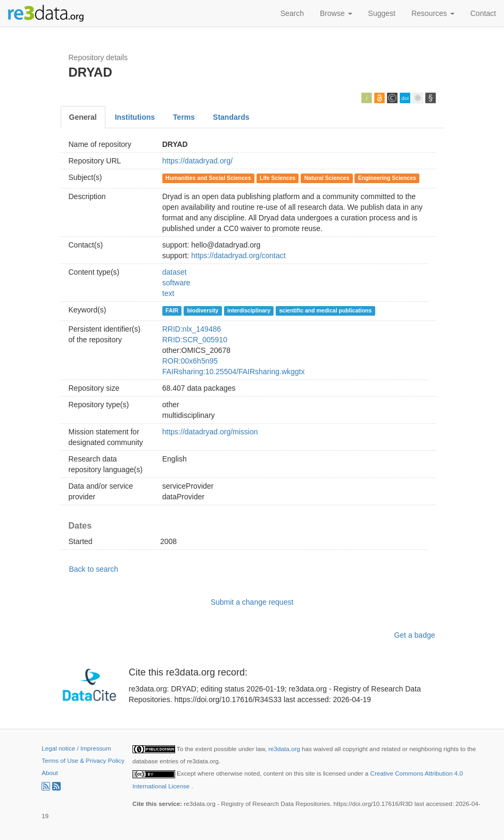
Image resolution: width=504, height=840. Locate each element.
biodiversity (203, 310)
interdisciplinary (249, 310)
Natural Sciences (327, 178)
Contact (483, 13)
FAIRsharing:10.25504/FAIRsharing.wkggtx (234, 372)
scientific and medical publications (325, 310)
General (83, 117)
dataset (175, 272)
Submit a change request (252, 602)
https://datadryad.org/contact (238, 256)
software (176, 283)
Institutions (135, 117)
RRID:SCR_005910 (195, 340)
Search (292, 13)
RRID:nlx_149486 (192, 329)
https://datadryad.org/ (197, 161)
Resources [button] (433, 13)
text (168, 293)
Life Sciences (278, 178)
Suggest (382, 13)
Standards (231, 117)
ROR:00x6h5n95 (190, 361)
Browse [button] (336, 13)
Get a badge (414, 635)
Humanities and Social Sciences (208, 178)
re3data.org (285, 749)
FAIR (172, 310)
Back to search (94, 569)
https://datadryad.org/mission (210, 432)
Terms (184, 117)
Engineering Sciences (387, 178)
